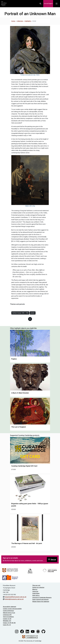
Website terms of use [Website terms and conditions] (9, 613)
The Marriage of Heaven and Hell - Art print (27, 543)
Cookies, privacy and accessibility (12, 609)
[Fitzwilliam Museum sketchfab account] (38, 631)
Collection (20, 21)
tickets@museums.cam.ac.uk (14, 599)
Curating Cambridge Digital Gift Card (24, 466)
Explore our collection (38, 587)
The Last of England (19, 427)
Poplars (14, 359)
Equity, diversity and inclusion (40, 599)
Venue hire (35, 591)
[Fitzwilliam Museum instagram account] (17, 631)
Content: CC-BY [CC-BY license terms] (7, 619)
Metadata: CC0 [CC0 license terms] (7, 621)
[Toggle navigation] (57, 4)
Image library (36, 593)
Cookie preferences (8, 611)
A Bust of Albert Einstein (20, 393)
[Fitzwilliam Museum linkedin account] (28, 631)
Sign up (52, 559)
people (33, 313)
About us (35, 589)
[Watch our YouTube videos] (33, 631)
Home (13, 21)
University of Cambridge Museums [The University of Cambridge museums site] (42, 598)
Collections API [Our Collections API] (7, 615)
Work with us (36, 595)
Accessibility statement (10, 607)
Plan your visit (36, 585)
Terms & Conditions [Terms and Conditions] (8, 617)
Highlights (28, 21)
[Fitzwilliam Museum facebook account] (22, 631)
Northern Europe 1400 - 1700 (20, 313)
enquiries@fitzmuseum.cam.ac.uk (16, 597)
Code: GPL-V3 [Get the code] (7, 625)
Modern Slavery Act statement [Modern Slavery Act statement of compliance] (41, 602)
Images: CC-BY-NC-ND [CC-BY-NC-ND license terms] (9, 623)
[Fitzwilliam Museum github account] (43, 631)
